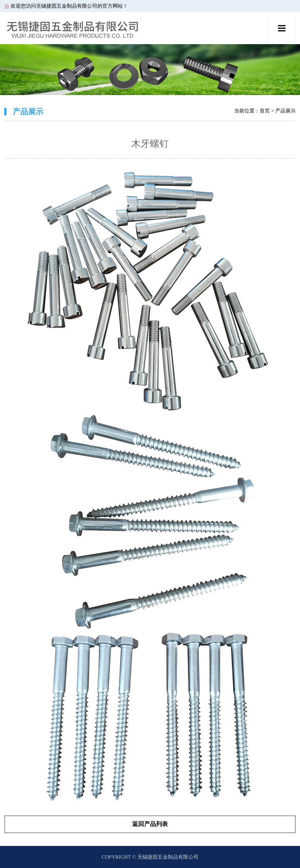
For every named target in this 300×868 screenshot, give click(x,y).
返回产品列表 (150, 824)
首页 (265, 111)
